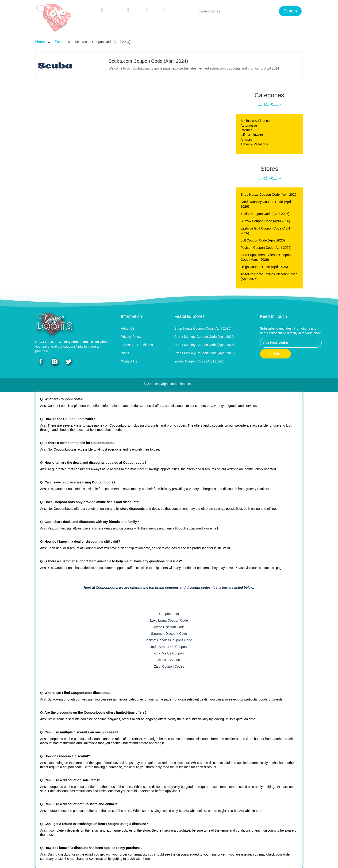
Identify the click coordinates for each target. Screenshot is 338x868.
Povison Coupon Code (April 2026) (266, 248)
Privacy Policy (131, 337)
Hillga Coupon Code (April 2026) (264, 267)
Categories (116, 10)
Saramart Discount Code (169, 634)
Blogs (156, 10)
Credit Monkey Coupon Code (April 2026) (205, 337)
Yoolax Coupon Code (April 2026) (265, 214)
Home (94, 10)
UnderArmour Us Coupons (169, 647)
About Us (128, 328)
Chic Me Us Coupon (169, 653)
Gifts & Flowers (252, 135)
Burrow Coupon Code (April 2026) (265, 221)
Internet (246, 130)
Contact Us (178, 10)
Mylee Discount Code (169, 627)
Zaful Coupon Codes (169, 666)
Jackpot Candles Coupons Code (169, 640)
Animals (246, 140)
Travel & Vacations (254, 144)
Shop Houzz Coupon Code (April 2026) (269, 195)
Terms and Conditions (137, 345)
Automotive (249, 125)
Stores (138, 10)
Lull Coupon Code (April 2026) (263, 240)
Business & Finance (255, 121)
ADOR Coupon (169, 660)
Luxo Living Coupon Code (169, 620)
